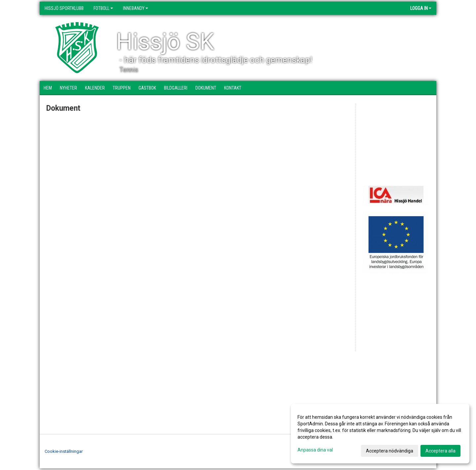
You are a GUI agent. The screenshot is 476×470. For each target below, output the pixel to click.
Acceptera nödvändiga (390, 451)
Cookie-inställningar (64, 451)
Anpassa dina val (315, 450)
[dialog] (380, 434)
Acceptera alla (440, 451)
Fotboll (103, 8)
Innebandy (136, 8)
